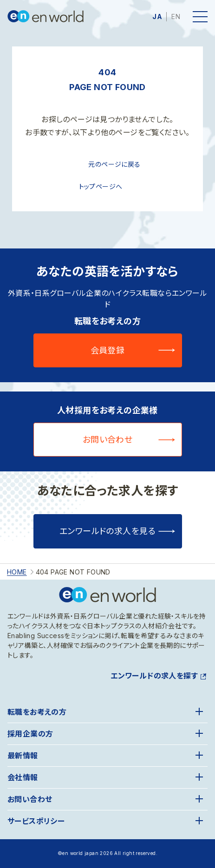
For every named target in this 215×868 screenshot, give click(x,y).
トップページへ (101, 186)
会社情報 (23, 777)
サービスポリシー (36, 821)
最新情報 (23, 756)
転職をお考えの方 (37, 712)
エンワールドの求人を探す (154, 676)
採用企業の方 (30, 734)
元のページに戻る (114, 164)
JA (157, 16)
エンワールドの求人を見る (107, 531)
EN (176, 16)
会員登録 (108, 350)
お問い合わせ (108, 440)
